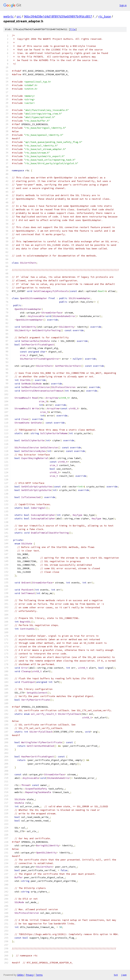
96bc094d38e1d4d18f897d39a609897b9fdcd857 (58, 16)
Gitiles (20, 975)
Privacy (30, 975)
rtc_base (105, 16)
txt (116, 975)
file (73, 29)
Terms (39, 975)
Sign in (123, 5)
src (19, 16)
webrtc (9, 16)
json (124, 975)
